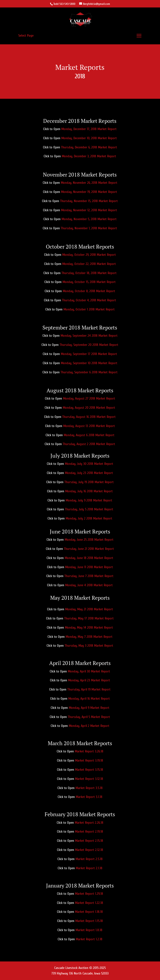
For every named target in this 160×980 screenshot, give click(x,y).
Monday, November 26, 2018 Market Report (89, 183)
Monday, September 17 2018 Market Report (89, 354)
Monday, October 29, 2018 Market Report (89, 255)
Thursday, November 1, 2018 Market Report (89, 228)
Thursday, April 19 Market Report (89, 689)
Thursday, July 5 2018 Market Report (89, 509)
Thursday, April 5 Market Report (89, 717)
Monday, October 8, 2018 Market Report (89, 291)
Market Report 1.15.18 (89, 921)
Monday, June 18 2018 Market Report (89, 558)
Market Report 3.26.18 (89, 751)
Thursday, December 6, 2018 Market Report (89, 147)
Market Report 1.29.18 (89, 894)
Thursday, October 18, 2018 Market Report (89, 273)
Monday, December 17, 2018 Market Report (89, 129)
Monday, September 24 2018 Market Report (89, 336)
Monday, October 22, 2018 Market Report (89, 264)
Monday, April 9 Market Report (89, 708)
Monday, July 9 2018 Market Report (89, 500)
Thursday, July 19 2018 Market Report (89, 482)
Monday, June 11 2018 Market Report (89, 567)
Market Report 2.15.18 (89, 841)
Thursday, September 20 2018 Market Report (89, 345)
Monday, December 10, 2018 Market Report (89, 138)
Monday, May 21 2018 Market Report (89, 609)
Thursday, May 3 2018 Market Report (89, 646)
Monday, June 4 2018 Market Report (89, 585)
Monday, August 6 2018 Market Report (89, 435)
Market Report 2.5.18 (89, 859)
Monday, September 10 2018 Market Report (89, 363)
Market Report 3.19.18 (89, 760)
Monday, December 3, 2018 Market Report (89, 156)
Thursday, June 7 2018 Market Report (89, 576)
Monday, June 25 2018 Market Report (89, 540)
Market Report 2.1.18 (89, 868)
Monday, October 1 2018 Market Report (89, 309)
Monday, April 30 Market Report (89, 671)
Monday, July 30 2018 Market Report (89, 464)
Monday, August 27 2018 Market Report (89, 398)
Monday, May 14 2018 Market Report (89, 628)
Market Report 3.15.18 (89, 770)
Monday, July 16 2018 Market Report (89, 491)
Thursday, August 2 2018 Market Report (89, 444)
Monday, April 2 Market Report (89, 726)
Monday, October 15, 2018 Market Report (89, 282)
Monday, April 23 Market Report (89, 680)
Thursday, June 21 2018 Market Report (89, 549)
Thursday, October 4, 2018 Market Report (89, 300)
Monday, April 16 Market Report (89, 699)
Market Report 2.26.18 (89, 823)
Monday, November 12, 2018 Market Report (89, 210)
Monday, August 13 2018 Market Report (89, 426)
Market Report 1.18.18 (89, 912)
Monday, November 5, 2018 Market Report (89, 219)
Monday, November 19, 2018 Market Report (89, 192)
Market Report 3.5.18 (89, 788)
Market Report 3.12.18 (89, 779)
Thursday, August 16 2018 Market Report (89, 417)
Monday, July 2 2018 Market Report (89, 518)
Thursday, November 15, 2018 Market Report (89, 201)
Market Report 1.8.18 (89, 930)
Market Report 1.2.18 (89, 939)
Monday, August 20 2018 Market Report (89, 408)
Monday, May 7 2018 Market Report (89, 637)
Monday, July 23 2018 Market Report (89, 473)
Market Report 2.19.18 (89, 832)
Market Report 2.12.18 (89, 850)
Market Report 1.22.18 (89, 903)
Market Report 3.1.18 (89, 797)
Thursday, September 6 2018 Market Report (89, 372)
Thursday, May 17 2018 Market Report (89, 618)
